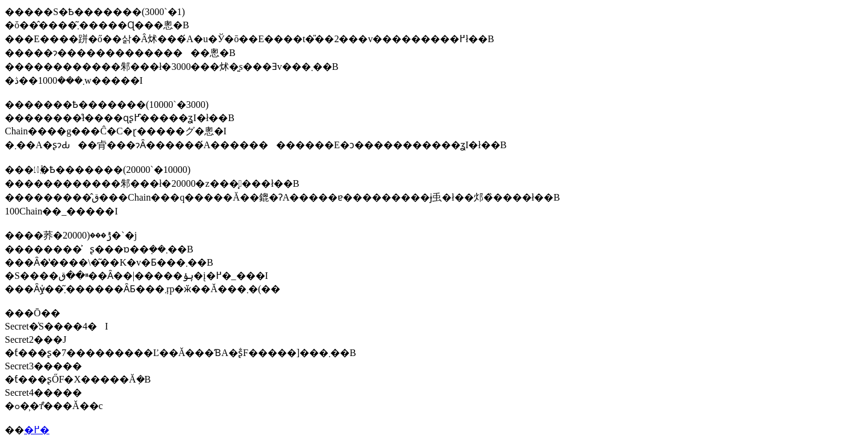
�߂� (37, 430)
